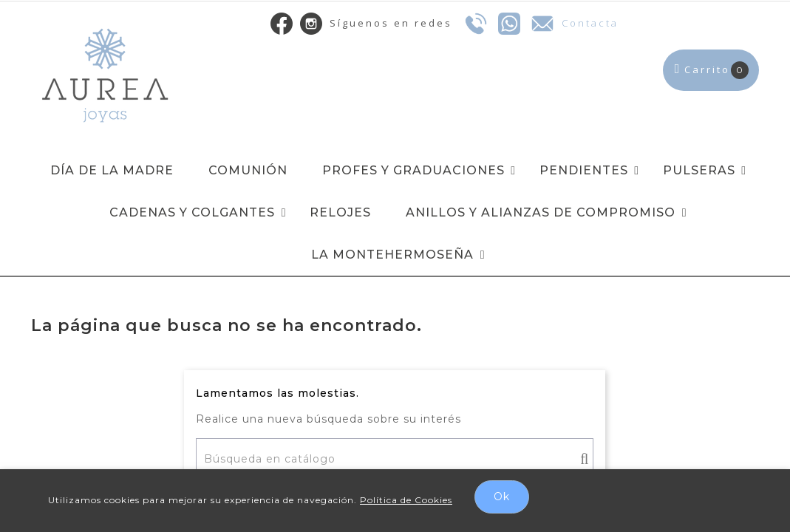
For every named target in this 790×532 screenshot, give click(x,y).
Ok (502, 497)
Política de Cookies (406, 500)
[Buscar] (395, 459)
